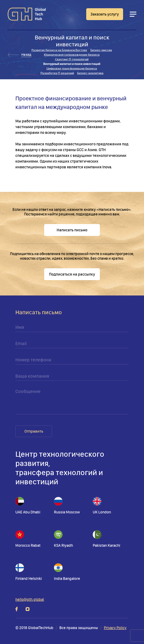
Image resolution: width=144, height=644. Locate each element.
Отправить (34, 431)
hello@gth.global (30, 599)
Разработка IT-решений (57, 73)
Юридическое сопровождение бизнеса (72, 55)
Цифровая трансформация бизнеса (72, 68)
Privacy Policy (115, 628)
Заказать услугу (105, 14)
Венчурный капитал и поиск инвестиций (72, 64)
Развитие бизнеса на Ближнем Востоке (59, 50)
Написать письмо (72, 230)
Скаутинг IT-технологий (72, 59)
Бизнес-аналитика (90, 73)
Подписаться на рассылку (72, 274)
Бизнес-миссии (101, 50)
